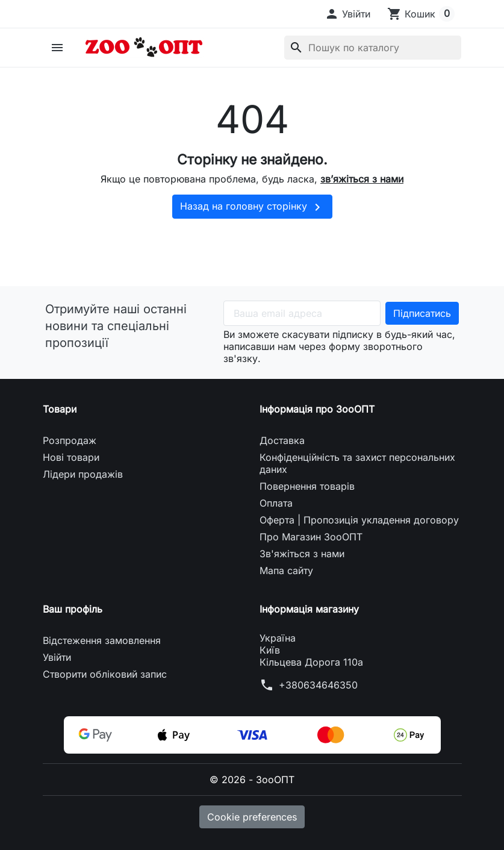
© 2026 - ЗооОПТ (252, 780)
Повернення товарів (307, 486)
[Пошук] (373, 48)
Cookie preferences (252, 817)
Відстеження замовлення (102, 640)
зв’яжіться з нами (362, 179)
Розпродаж (70, 440)
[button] (347, 14)
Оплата (276, 503)
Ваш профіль (73, 609)
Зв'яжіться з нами (302, 554)
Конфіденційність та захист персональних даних (357, 463)
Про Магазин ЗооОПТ (311, 537)
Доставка (282, 440)
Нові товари (71, 457)
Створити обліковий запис (105, 674)
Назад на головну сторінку (252, 207)
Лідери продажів (83, 474)
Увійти (57, 657)
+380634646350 (318, 685)
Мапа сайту (286, 570)
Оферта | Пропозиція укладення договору (359, 520)
